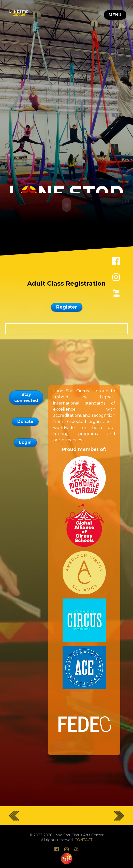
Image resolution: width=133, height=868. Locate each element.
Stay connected (26, 397)
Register (67, 307)
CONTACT (83, 839)
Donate (25, 421)
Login (25, 442)
